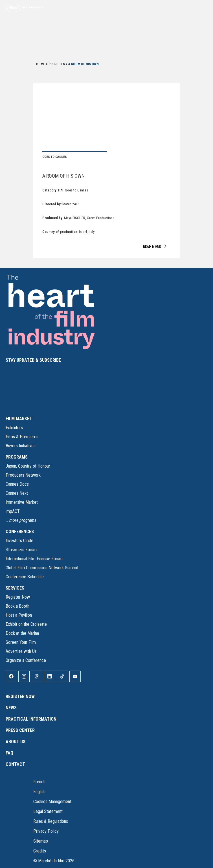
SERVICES (15, 588)
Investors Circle (19, 541)
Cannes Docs (17, 484)
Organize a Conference (26, 660)
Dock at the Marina (22, 633)
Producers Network (23, 475)
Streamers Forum (21, 550)
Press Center (20, 730)
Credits (40, 851)
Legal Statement (48, 811)
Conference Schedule (25, 577)
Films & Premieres (22, 437)
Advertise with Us (21, 651)
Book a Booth (17, 606)
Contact (15, 764)
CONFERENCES (20, 532)
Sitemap (41, 841)
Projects (57, 64)
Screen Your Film (21, 642)
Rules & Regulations (51, 821)
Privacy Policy (46, 831)
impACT (13, 511)
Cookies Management (52, 802)
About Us (16, 742)
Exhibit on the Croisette (26, 624)
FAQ (9, 753)
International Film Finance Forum (34, 559)
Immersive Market (22, 502)
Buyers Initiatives (21, 446)
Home (41, 64)
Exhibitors (14, 428)
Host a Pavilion (19, 615)
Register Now (18, 597)
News (11, 708)
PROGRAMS (17, 457)
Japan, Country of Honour (28, 466)
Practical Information (31, 719)
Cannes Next (17, 493)
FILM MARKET (19, 419)
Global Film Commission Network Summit (42, 568)
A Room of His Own (63, 176)
